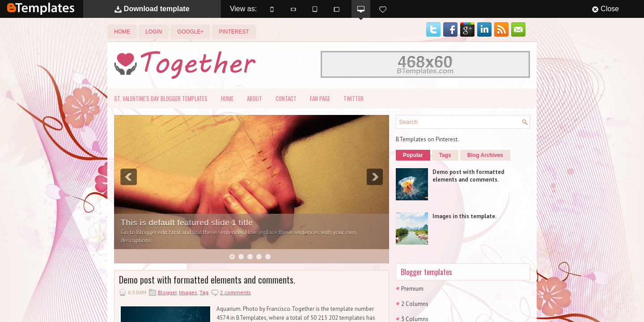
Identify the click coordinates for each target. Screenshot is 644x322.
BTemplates (41, 9)
